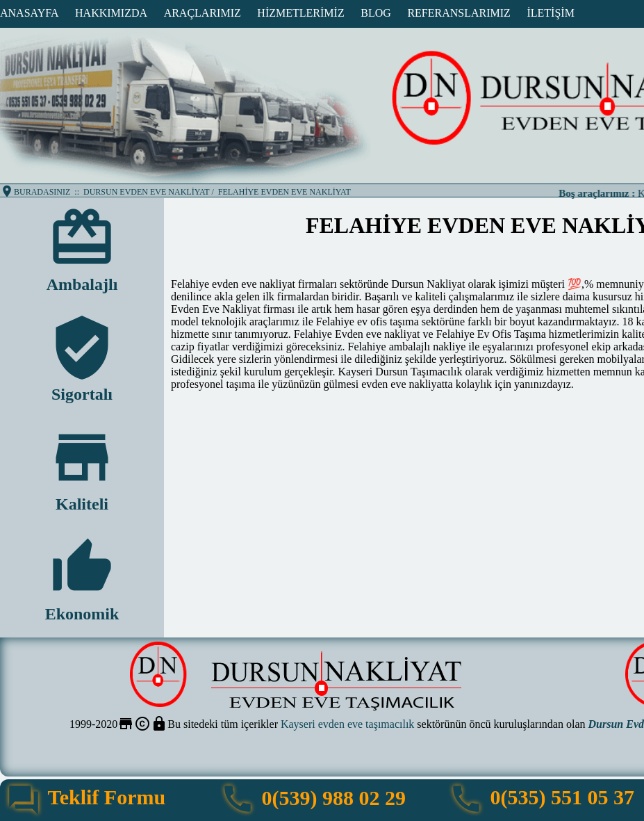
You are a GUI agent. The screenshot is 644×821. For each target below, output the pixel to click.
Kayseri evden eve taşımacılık (347, 724)
